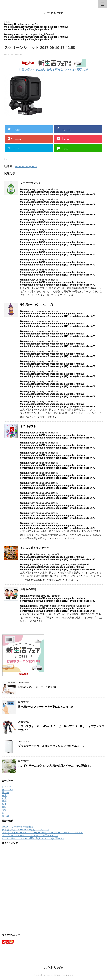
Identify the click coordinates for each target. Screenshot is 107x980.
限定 (4, 810)
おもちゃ (7, 787)
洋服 (4, 804)
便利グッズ (8, 790)
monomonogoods (26, 166)
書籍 (4, 801)
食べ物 (5, 816)
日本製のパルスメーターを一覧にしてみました (46, 707)
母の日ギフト (28, 426)
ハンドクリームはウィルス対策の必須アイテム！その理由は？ (55, 766)
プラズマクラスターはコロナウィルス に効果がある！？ (51, 746)
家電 (4, 795)
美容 (4, 807)
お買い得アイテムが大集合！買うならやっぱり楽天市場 (53, 70)
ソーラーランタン (31, 183)
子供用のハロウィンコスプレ (37, 305)
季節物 (5, 793)
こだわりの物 (54, 13)
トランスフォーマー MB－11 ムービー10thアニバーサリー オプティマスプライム (43, 833)
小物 (4, 798)
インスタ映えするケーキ (35, 548)
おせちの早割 (28, 589)
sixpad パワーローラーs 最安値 (37, 687)
